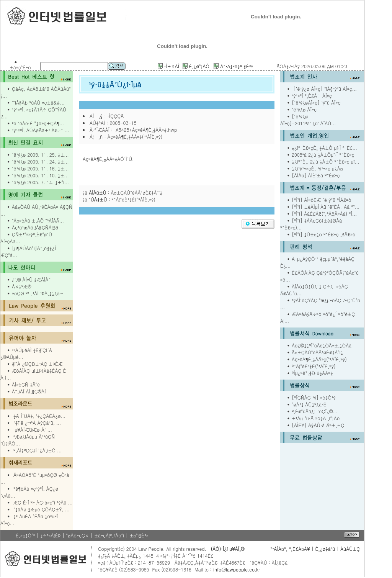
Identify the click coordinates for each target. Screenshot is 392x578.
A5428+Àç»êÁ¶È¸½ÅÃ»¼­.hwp (145, 130)
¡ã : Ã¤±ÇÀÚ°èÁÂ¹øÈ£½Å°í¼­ (122, 192)
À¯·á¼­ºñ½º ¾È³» (237, 66)
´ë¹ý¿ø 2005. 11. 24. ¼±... (40, 161)
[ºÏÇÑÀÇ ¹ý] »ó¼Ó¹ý (314, 397)
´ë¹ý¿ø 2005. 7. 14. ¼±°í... (40, 182)
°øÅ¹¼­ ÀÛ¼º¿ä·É (309, 404)
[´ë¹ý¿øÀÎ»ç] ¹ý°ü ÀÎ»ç (316, 102)
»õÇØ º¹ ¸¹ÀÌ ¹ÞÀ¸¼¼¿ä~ (38, 293)
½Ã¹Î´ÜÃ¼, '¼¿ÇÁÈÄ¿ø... (39, 416)
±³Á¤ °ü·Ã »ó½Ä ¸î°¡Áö (316, 418)
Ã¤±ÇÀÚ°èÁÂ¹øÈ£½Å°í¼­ (317, 352)
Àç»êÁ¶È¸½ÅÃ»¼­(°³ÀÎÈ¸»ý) (319, 359)
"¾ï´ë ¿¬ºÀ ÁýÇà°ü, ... (37, 423)
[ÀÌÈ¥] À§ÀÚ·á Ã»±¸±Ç (318, 425)
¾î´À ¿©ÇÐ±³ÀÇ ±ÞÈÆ (37, 364)
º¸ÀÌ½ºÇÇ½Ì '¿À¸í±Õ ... (38, 450)
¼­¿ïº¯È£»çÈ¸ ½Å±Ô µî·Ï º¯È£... (324, 148)
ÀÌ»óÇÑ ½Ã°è (26, 384)
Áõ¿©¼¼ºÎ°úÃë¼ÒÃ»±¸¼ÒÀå (322, 345)
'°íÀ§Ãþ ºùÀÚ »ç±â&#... (38, 102)
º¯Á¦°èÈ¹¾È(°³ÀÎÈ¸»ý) (314, 366)
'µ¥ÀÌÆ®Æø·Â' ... (33, 430)
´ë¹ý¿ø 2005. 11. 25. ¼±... (40, 155)
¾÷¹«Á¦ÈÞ (50, 535)
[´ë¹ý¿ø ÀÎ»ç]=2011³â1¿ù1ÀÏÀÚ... (308, 120)
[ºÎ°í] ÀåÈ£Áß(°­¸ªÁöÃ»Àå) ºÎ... (324, 214)
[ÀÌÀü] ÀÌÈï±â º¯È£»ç (316, 175)
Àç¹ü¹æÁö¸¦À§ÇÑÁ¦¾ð (35, 227)
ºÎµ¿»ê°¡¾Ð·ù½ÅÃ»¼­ (312, 373)
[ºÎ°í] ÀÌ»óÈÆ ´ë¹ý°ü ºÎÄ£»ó (321, 200)
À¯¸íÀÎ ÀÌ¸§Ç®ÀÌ (29, 391)
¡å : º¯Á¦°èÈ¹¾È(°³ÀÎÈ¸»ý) (119, 199)
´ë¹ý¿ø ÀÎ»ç (304, 109)
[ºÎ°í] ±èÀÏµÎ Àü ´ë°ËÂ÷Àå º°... (326, 207)
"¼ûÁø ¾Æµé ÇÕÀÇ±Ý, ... (42, 509)
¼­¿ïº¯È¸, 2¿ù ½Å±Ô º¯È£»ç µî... (326, 161)
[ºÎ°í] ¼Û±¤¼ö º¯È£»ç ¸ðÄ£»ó (324, 234)
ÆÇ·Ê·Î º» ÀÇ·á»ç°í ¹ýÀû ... (43, 502)
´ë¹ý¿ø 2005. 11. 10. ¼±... (40, 175)
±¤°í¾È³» (139, 535)
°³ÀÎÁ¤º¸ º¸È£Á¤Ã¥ (290, 549)
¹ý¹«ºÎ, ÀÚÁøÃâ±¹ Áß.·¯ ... (41, 130)
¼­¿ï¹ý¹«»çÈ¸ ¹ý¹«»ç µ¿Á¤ (317, 168)
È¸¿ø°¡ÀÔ (199, 66)
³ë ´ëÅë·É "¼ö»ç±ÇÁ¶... (38, 123)
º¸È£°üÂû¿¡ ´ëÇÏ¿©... (314, 411)
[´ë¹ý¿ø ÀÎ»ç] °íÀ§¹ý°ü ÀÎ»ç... (324, 89)
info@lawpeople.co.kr (236, 569)
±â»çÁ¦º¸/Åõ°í (109, 535)
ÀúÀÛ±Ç (350, 549)
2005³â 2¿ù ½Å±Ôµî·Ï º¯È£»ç (323, 155)
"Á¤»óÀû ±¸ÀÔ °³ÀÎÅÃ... (38, 220)
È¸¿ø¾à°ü (325, 549)
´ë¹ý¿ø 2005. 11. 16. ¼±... (40, 168)
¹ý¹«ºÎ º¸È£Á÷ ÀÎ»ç (312, 96)
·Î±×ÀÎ (172, 66)
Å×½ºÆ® (22, 286)
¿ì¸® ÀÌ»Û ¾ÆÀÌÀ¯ (31, 279)
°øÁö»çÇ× (77, 535)
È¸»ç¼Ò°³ (25, 535)
